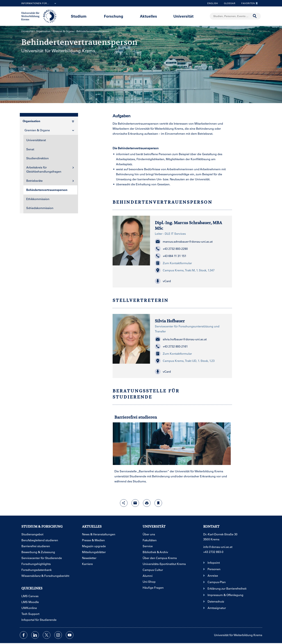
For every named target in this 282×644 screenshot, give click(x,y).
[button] (191, 281)
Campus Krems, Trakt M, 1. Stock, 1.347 (185, 270)
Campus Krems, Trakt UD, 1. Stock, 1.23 (185, 361)
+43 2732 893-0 (213, 552)
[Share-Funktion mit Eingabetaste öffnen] (124, 503)
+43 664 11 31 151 (171, 256)
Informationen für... (39, 4)
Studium (79, 16)
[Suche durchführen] (255, 16)
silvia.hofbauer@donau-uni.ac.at (181, 339)
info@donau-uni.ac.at (218, 547)
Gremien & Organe (63, 31)
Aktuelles (148, 16)
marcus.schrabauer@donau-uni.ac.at (184, 242)
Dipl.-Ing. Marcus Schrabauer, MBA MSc (188, 225)
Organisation (43, 31)
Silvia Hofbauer (170, 321)
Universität (183, 16)
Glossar (228, 3)
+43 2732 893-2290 (171, 249)
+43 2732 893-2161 (171, 346)
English (213, 3)
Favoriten (249, 3)
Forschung (114, 16)
